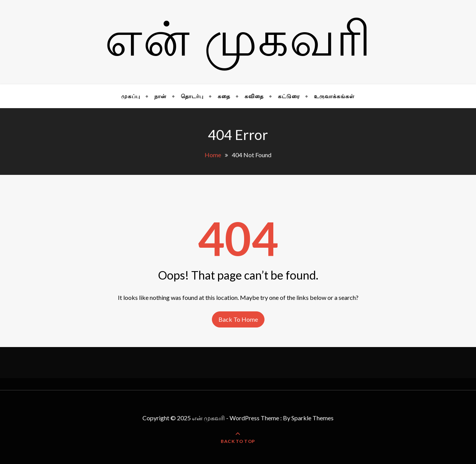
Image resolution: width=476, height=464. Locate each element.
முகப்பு (131, 96)
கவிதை (254, 96)
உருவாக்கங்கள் (334, 96)
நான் (160, 96)
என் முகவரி (238, 42)
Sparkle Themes (312, 418)
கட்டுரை (289, 96)
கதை (224, 96)
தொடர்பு (192, 96)
